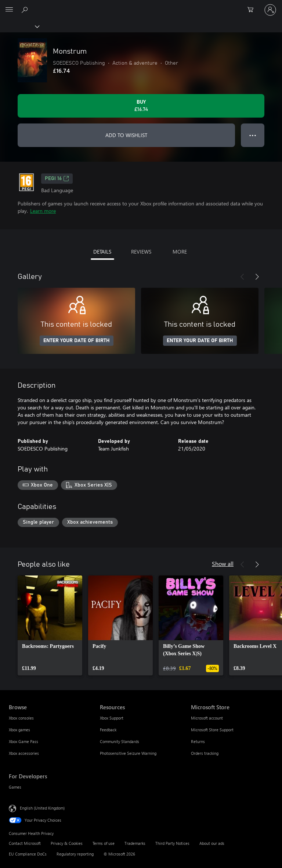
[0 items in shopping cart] (253, 10)
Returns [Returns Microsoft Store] (198, 741)
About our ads (212, 843)
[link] (50, 625)
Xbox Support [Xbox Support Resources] (112, 718)
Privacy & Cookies (67, 843)
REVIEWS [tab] (141, 252)
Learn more (43, 211)
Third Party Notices (172, 843)
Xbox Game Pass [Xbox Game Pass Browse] (23, 741)
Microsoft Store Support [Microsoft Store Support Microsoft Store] (212, 730)
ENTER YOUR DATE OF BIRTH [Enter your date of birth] (77, 341)
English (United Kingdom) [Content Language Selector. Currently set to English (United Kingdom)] (42, 808)
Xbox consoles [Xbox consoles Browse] (21, 718)
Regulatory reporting (75, 854)
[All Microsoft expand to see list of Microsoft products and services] (9, 10)
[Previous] (242, 277)
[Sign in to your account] (270, 10)
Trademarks (135, 843)
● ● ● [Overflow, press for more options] (253, 135)
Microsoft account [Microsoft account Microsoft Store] (207, 718)
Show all (223, 564)
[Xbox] (19, 26)
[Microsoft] (141, 6)
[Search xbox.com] (26, 10)
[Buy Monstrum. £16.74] (141, 106)
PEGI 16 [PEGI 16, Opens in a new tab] (57, 179)
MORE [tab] (180, 252)
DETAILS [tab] (102, 252)
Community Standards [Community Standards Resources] (120, 741)
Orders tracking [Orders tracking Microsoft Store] (205, 753)
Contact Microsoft (25, 843)
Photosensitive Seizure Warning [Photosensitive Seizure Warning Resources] (128, 753)
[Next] (257, 277)
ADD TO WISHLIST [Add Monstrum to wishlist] (126, 135)
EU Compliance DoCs (28, 854)
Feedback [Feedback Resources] (108, 730)
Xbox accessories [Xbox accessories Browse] (24, 753)
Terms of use (104, 843)
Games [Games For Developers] (15, 787)
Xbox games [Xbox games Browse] (19, 730)
